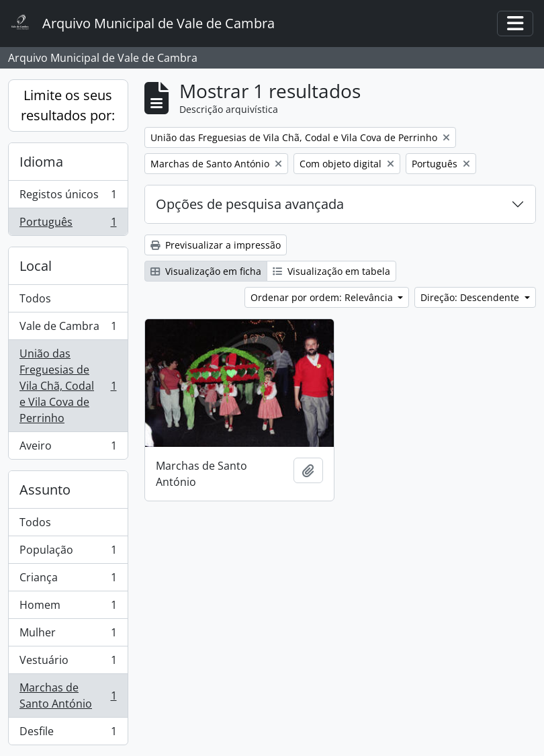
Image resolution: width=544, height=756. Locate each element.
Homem (68, 608)
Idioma (41, 162)
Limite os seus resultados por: (68, 105)
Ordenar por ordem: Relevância (323, 297)
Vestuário (68, 663)
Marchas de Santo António (68, 696)
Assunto (45, 490)
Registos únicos (68, 197)
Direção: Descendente (471, 297)
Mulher (68, 635)
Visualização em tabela (331, 271)
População (68, 553)
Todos (35, 298)
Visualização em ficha (206, 271)
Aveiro (68, 448)
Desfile (68, 734)
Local (36, 266)
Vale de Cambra (68, 329)
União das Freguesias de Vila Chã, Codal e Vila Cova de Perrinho (68, 386)
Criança (68, 580)
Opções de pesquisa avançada (250, 204)
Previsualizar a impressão (216, 245)
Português (68, 224)
